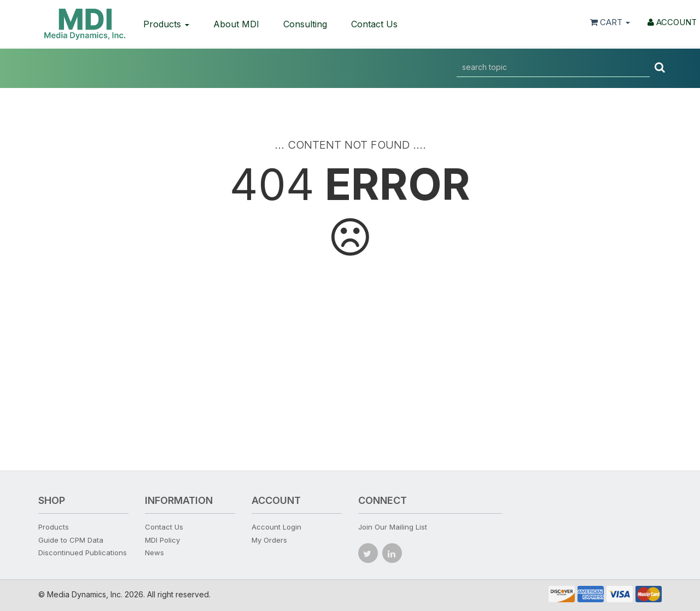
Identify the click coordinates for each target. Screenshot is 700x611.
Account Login (276, 527)
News (154, 553)
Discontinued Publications (83, 553)
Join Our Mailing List (393, 527)
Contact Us (374, 24)
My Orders (269, 540)
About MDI (236, 24)
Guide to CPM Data (71, 540)
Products (166, 24)
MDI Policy (162, 540)
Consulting (305, 24)
